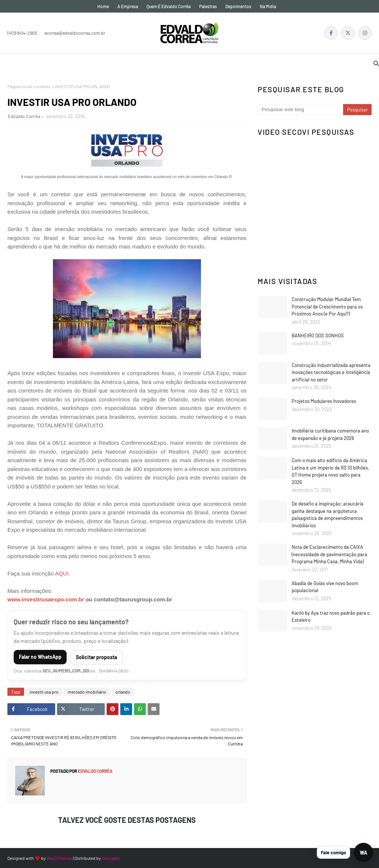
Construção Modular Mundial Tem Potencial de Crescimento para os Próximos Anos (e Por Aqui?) (327, 306)
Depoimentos (238, 6)
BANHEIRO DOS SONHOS (318, 335)
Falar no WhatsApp (40, 657)
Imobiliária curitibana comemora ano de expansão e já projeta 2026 (330, 434)
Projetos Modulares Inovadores (324, 401)
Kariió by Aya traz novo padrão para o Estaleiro (331, 617)
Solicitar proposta (96, 657)
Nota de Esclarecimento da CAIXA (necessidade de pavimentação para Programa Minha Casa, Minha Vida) (329, 554)
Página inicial (20, 86)
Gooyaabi (111, 858)
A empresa (128, 6)
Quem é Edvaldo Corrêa (169, 6)
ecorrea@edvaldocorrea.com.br (75, 33)
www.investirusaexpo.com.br (46, 599)
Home (103, 6)
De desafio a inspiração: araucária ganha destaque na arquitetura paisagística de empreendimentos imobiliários (328, 515)
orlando (43, 86)
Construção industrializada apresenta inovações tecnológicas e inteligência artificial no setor (331, 372)
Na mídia (268, 6)
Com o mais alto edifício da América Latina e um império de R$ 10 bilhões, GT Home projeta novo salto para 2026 (330, 471)
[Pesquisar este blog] (300, 110)
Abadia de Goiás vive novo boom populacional (325, 587)
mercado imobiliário (87, 692)
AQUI (62, 573)
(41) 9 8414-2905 (22, 33)
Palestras (208, 6)
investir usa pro (44, 692)
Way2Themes (59, 858)
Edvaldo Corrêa (24, 116)
